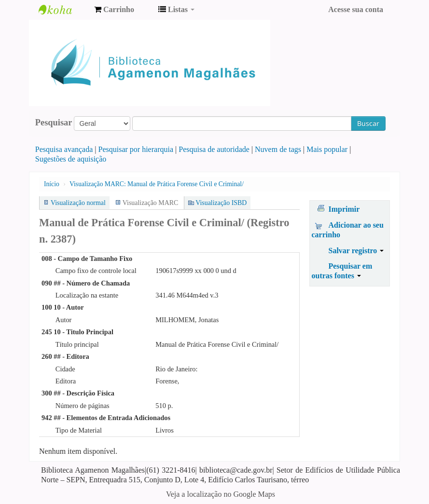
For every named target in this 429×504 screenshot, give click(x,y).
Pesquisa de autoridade (214, 149)
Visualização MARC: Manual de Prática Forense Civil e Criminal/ (157, 184)
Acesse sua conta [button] (356, 9)
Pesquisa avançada (64, 149)
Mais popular (327, 149)
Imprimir (344, 209)
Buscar (368, 123)
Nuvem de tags (278, 149)
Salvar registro (356, 251)
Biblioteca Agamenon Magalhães (63, 10)
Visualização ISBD (221, 203)
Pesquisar (54, 123)
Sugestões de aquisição (71, 159)
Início (52, 184)
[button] (114, 10)
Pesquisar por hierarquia (136, 149)
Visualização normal (78, 203)
